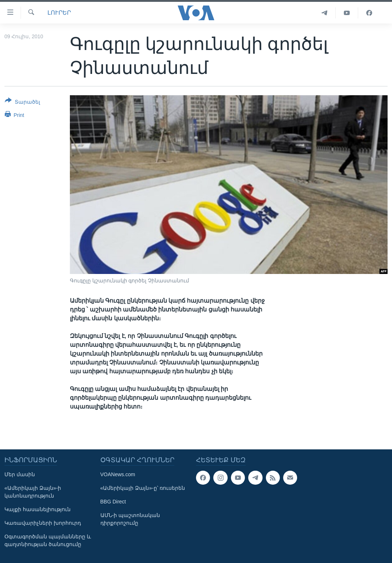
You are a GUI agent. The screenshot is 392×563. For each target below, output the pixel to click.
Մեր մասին (20, 474)
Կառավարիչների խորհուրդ (43, 523)
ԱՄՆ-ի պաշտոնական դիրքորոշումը (130, 519)
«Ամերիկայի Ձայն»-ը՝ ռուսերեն (143, 488)
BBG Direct (113, 502)
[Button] (22, 103)
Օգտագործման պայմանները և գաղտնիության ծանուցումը (48, 540)
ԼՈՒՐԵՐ (59, 13)
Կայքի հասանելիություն (38, 509)
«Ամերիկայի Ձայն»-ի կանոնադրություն (33, 492)
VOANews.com (118, 474)
